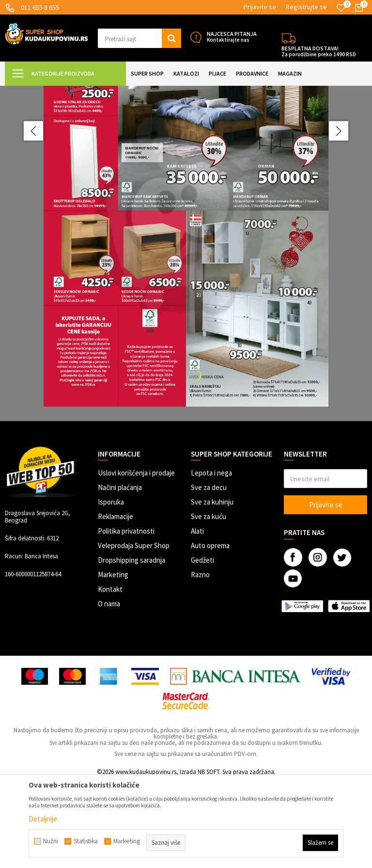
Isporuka (111, 588)
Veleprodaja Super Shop (134, 631)
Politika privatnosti (126, 617)
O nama (109, 689)
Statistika (86, 841)
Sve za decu (209, 573)
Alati (197, 617)
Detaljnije (43, 819)
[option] (186, 296)
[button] (139, 38)
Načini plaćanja (120, 573)
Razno (200, 660)
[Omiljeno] (341, 8)
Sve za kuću (209, 602)
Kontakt (110, 675)
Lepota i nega (211, 559)
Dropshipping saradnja (132, 646)
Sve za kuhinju (212, 588)
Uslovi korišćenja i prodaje (136, 559)
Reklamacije (116, 602)
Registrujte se (306, 7)
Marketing (113, 660)
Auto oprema (210, 631)
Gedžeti (202, 646)
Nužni (51, 841)
